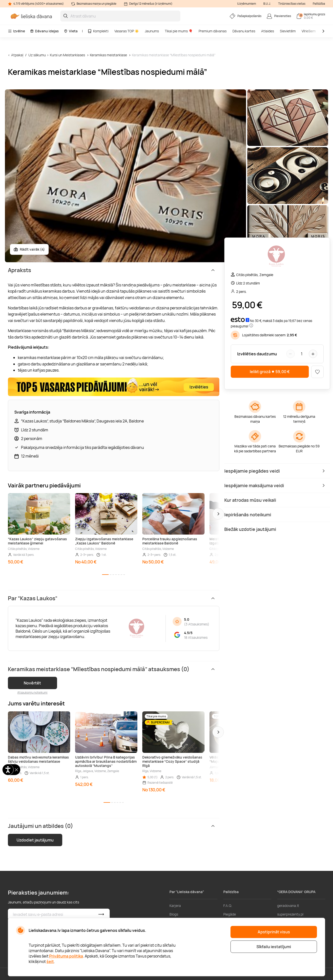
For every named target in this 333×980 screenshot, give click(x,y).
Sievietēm (288, 31)
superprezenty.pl (290, 914)
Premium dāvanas (213, 31)
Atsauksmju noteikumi (32, 692)
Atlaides (268, 31)
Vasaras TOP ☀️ (127, 31)
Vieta (71, 31)
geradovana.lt (288, 906)
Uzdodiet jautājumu (35, 840)
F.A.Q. (228, 906)
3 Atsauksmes (197, 624)
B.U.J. (267, 4)
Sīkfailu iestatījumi (274, 947)
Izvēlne (16, 31)
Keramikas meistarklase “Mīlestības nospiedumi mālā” (174, 55)
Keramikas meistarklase (108, 55)
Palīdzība (319, 4)
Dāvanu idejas (44, 31)
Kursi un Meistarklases (67, 55)
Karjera (175, 906)
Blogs (174, 914)
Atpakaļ (17, 55)
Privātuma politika (66, 956)
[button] (218, 514)
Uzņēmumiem (247, 4)
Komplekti (98, 31)
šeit (50, 961)
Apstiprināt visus (274, 932)
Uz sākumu (37, 55)
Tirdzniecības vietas (292, 4)
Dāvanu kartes (244, 31)
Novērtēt (32, 683)
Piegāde (230, 914)
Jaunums (152, 31)
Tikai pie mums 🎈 (179, 31)
